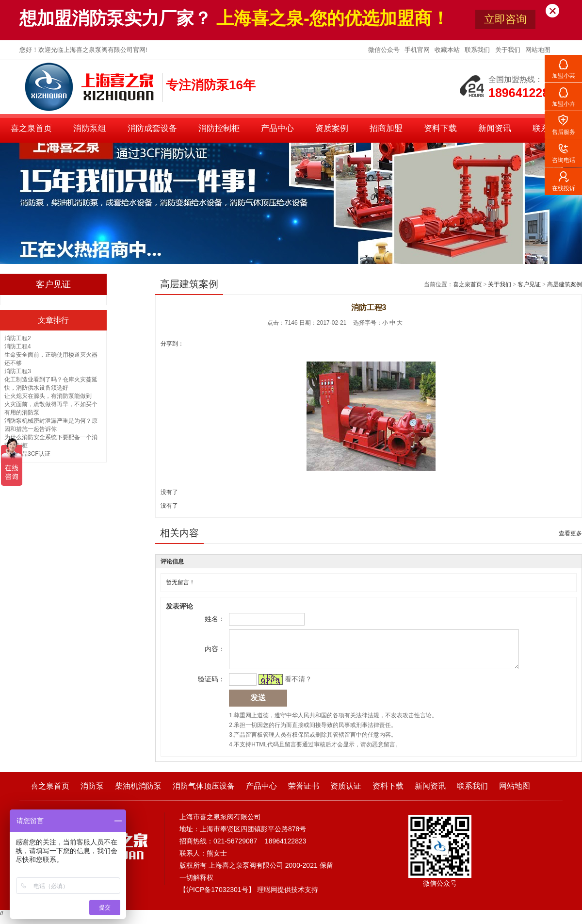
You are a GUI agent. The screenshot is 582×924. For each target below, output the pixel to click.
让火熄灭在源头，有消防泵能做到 (48, 396)
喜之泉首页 (31, 128)
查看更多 (570, 533)
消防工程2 (18, 338)
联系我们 (478, 50)
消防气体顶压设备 (204, 793)
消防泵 (92, 793)
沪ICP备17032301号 (217, 897)
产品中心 (277, 128)
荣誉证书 (304, 793)
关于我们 (509, 50)
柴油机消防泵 (138, 793)
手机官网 (418, 50)
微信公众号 (385, 50)
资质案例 (332, 128)
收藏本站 (448, 50)
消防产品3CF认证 (27, 454)
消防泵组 (90, 128)
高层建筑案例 (565, 284)
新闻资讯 (495, 128)
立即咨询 (505, 19)
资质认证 (346, 793)
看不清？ (297, 686)
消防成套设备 (152, 128)
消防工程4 (18, 346)
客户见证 (529, 284)
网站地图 (538, 50)
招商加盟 (386, 128)
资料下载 (440, 128)
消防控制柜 (219, 128)
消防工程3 (18, 371)
